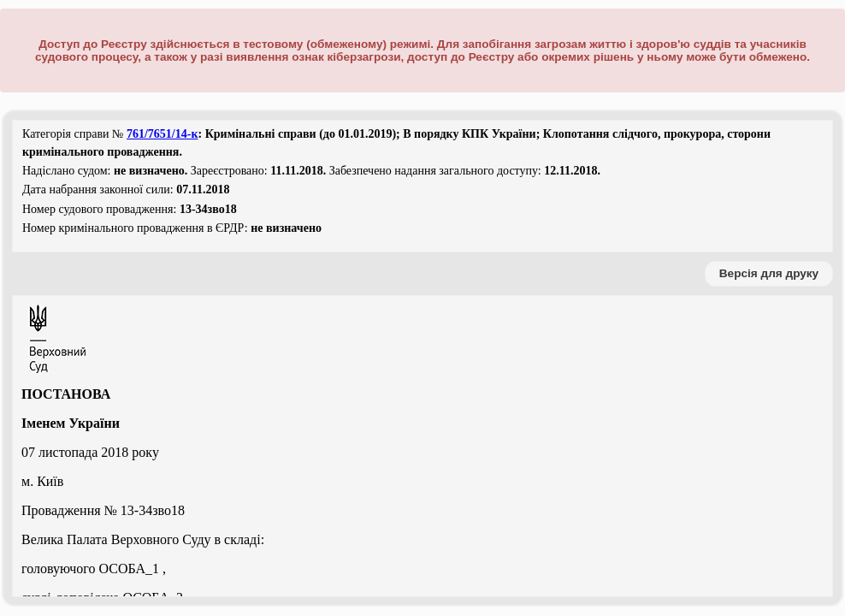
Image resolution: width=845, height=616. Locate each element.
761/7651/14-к (162, 134)
